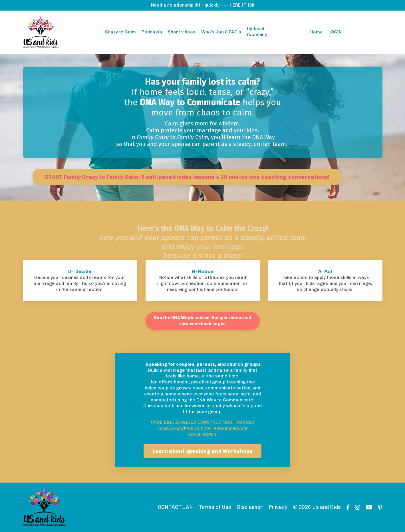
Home (317, 32)
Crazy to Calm (120, 32)
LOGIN (335, 32)
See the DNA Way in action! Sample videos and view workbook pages (202, 321)
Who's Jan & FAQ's (221, 32)
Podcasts (152, 32)
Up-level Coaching (257, 32)
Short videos (182, 32)
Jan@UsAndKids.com (180, 428)
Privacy (278, 507)
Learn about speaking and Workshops (203, 451)
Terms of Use (215, 507)
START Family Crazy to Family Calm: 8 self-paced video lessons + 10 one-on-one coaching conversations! (187, 177)
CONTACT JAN (175, 507)
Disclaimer (250, 507)
